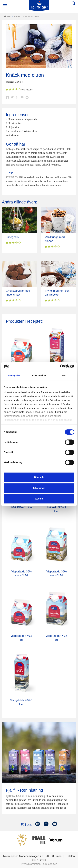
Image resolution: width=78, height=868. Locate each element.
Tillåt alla (39, 477)
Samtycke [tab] (14, 375)
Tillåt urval (39, 488)
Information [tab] (39, 375)
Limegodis (12, 237)
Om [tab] (64, 375)
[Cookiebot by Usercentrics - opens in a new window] (60, 367)
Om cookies (50, 864)
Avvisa (39, 499)
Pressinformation (31, 864)
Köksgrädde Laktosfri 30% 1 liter (56, 507)
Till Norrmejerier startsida (39, 5)
